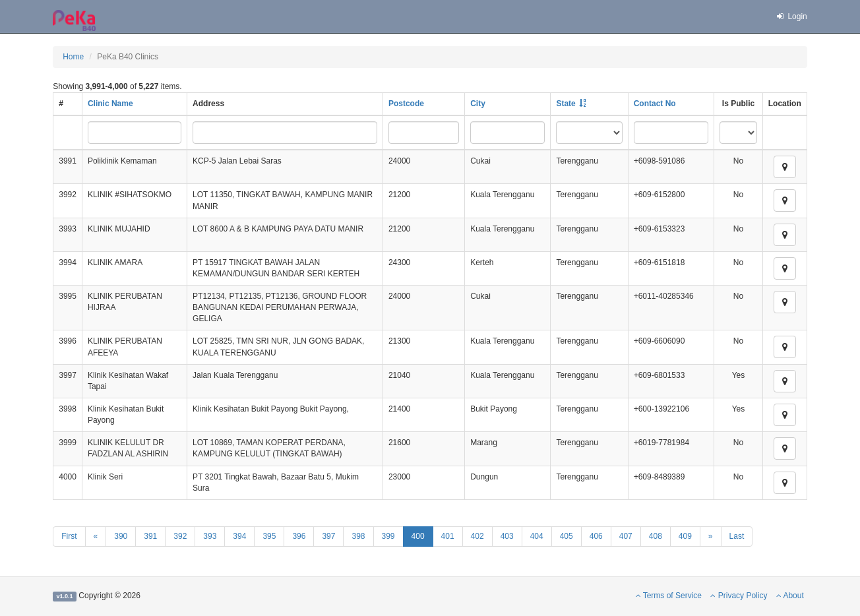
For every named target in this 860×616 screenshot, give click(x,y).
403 (507, 536)
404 (537, 536)
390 (121, 536)
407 (626, 536)
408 (656, 536)
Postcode (406, 104)
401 (448, 536)
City (478, 104)
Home (73, 57)
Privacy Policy (739, 596)
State (566, 104)
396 (299, 536)
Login (791, 16)
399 (388, 536)
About (790, 596)
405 (567, 536)
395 (269, 536)
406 (596, 536)
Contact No (655, 104)
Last (737, 536)
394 (239, 536)
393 (210, 536)
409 (685, 536)
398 (358, 536)
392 (180, 536)
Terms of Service (669, 596)
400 (418, 536)
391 (150, 536)
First (69, 536)
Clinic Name (110, 104)
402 (477, 536)
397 (328, 536)
